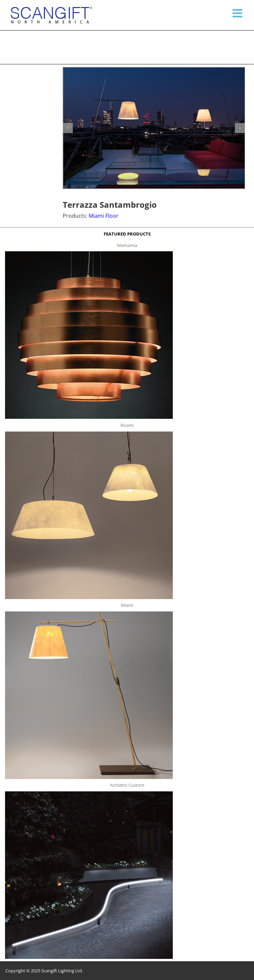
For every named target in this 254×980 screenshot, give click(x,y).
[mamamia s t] (89, 253)
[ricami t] (89, 434)
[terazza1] (154, 128)
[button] (68, 128)
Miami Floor (104, 216)
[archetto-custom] (89, 793)
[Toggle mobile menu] (238, 13)
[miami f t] (89, 613)
